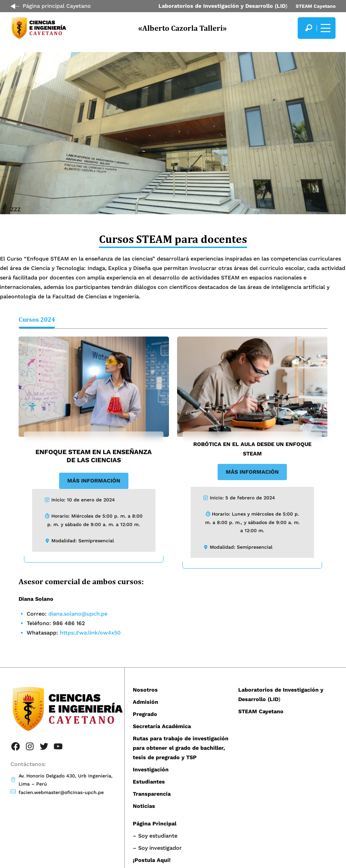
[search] (308, 28)
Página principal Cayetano (57, 6)
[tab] (37, 320)
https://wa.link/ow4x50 (90, 633)
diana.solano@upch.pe (78, 614)
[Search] (308, 28)
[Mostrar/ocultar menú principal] (325, 28)
